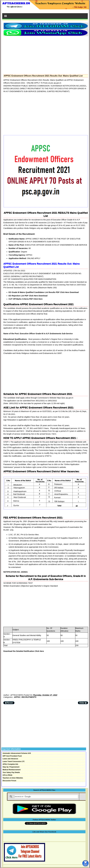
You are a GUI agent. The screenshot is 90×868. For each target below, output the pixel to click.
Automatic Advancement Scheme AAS (17, 753)
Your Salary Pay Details (11, 772)
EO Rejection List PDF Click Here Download (28, 296)
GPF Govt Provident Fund (12, 756)
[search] (46, 797)
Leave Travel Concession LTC (14, 761)
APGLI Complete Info (10, 764)
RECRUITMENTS (29, 697)
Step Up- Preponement (11, 767)
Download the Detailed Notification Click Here (24, 651)
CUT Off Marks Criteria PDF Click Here (26, 299)
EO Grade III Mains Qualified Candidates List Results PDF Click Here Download (44, 292)
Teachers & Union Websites (13, 778)
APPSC (17, 697)
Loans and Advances (10, 759)
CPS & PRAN (7, 775)
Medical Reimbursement (12, 770)
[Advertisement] (46, 54)
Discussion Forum (9, 781)
